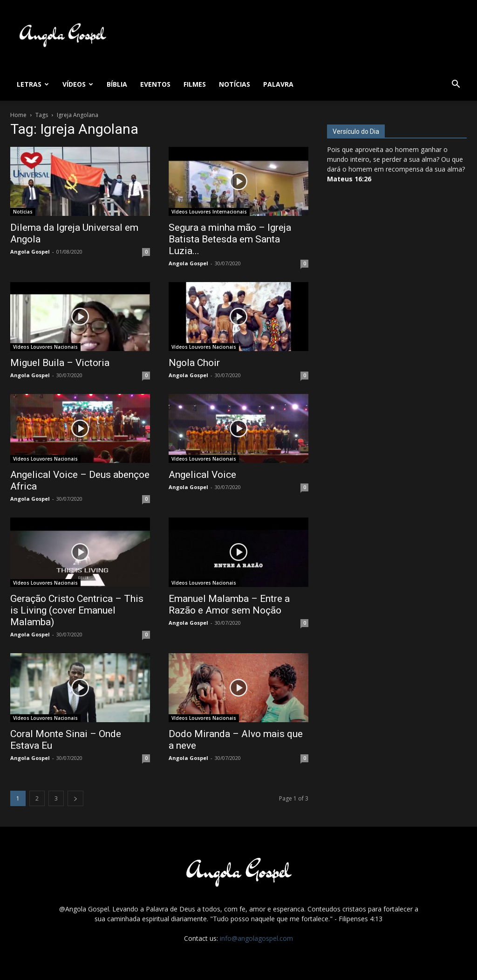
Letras (33, 84)
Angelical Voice (202, 475)
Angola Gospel (30, 252)
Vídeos (78, 84)
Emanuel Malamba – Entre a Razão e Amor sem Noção (229, 604)
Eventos (155, 84)
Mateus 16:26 (349, 179)
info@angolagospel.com (256, 938)
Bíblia (117, 84)
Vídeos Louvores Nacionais (45, 347)
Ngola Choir (194, 363)
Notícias (235, 84)
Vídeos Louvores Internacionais (209, 212)
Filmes (195, 84)
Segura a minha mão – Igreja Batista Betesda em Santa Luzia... (230, 239)
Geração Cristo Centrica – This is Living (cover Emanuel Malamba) (77, 610)
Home (18, 115)
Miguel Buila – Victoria (60, 363)
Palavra (278, 84)
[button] (456, 85)
